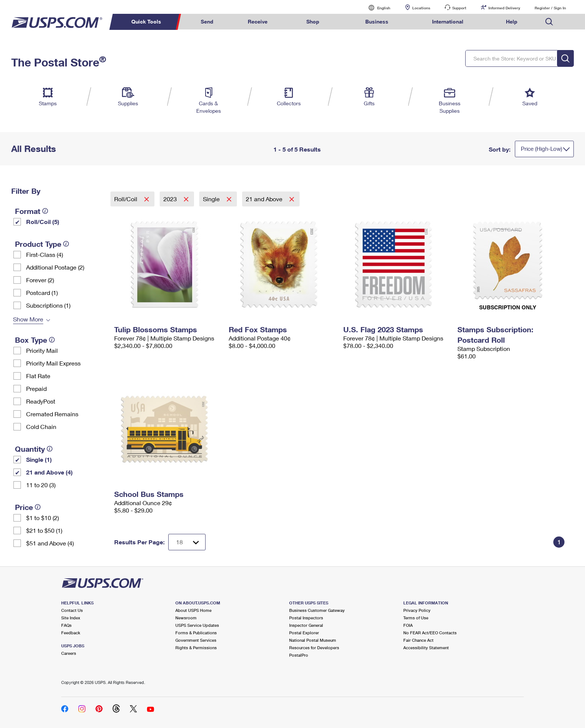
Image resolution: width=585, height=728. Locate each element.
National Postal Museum (313, 640)
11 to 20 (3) (41, 485)
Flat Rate (38, 376)
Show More (28, 319)
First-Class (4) (45, 254)
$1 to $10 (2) (43, 518)
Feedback (71, 633)
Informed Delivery (504, 8)
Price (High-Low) (542, 149)
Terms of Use (416, 618)
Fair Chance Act (418, 640)
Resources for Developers (314, 648)
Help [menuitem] (512, 21)
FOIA (408, 625)
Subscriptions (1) (48, 305)
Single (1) (39, 459)
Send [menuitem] (207, 21)
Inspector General (306, 625)
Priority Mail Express (53, 363)
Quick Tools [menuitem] (146, 21)
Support (459, 8)
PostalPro (299, 655)
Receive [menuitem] (258, 21)
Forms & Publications (196, 633)
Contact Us (72, 610)
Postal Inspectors (306, 618)
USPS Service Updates (197, 625)
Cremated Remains (52, 414)
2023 (171, 199)
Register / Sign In (550, 8)
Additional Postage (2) (55, 267)
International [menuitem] (448, 21)
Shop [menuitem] (313, 21)
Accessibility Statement (426, 648)
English (376, 8)
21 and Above (265, 199)
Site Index (71, 618)
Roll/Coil (126, 199)
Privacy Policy (417, 610)
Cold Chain (41, 427)
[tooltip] (45, 211)
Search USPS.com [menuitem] (549, 22)
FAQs (66, 625)
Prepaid (36, 388)
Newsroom (186, 618)
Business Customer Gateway (317, 610)
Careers (69, 653)
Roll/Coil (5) (43, 222)
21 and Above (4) (49, 472)
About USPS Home (193, 610)
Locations (421, 8)
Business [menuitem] (377, 21)
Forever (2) (40, 280)
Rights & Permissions (196, 648)
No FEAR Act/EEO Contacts (430, 633)
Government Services (196, 640)
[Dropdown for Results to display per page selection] (187, 542)
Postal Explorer (304, 633)
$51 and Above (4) (50, 543)
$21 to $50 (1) (44, 530)
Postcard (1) (42, 293)
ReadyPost (41, 401)
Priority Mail (42, 350)
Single (212, 199)
